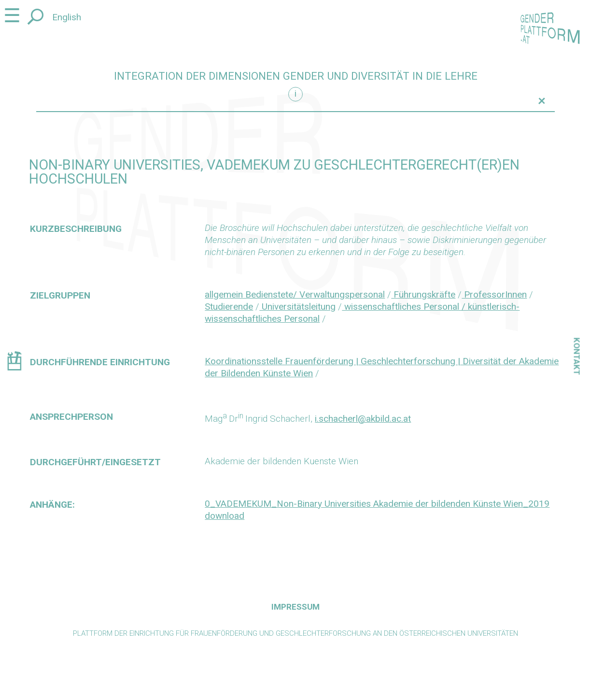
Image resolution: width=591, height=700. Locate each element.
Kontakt (577, 356)
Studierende (229, 307)
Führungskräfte (423, 294)
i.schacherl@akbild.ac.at (363, 419)
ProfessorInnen (494, 294)
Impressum (295, 607)
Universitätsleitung (297, 307)
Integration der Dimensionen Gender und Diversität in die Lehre (296, 76)
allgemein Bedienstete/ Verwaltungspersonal (295, 294)
